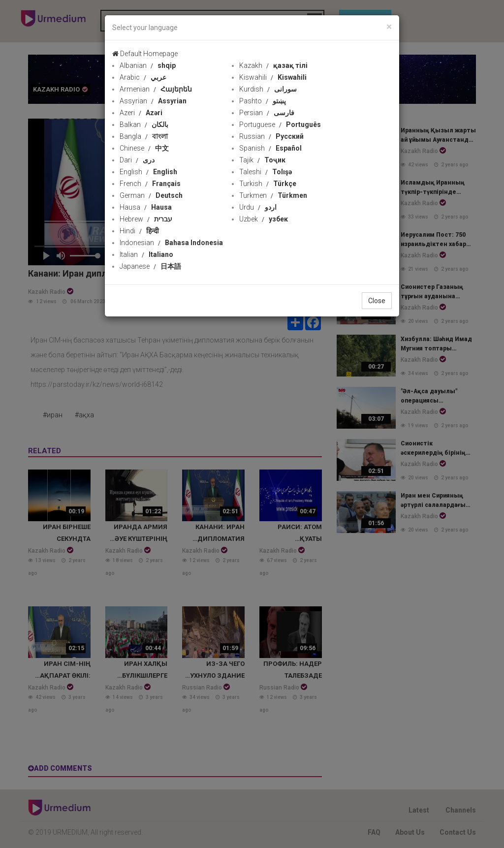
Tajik (262, 160)
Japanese (150, 266)
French (150, 184)
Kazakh (273, 65)
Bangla (144, 136)
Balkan (144, 125)
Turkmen (273, 195)
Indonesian (171, 243)
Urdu (258, 207)
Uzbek (264, 219)
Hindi (139, 231)
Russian (271, 136)
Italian (146, 254)
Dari (137, 160)
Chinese (144, 148)
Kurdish (268, 89)
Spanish (270, 148)
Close (377, 301)
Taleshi (266, 172)
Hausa (146, 207)
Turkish (268, 184)
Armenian (156, 89)
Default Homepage (145, 54)
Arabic (143, 77)
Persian (267, 113)
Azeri (141, 113)
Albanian (148, 65)
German (151, 195)
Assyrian (153, 101)
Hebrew (146, 219)
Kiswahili (273, 77)
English (148, 172)
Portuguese (280, 125)
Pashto (263, 101)
